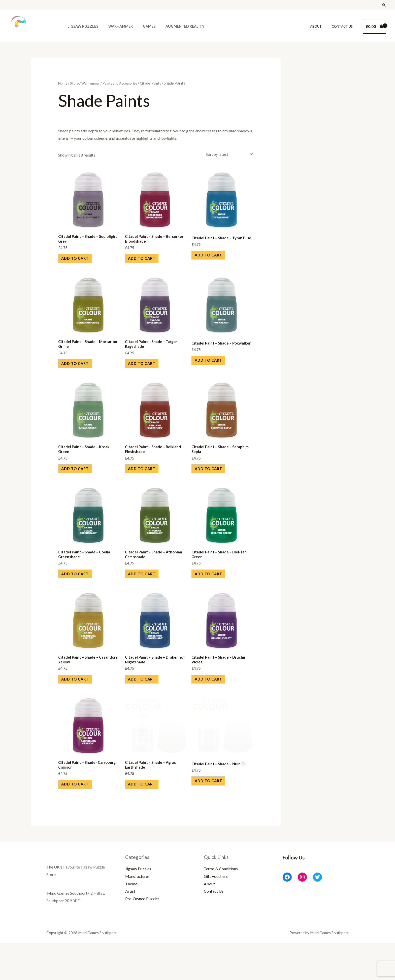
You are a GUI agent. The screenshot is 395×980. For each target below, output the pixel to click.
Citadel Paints (158, 83)
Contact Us (344, 26)
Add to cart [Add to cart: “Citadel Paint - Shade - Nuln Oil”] (213, 815)
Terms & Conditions (221, 906)
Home (63, 83)
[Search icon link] (384, 5)
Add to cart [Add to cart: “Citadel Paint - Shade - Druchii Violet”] (213, 707)
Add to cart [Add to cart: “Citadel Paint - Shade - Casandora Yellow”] (80, 707)
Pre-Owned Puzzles (142, 936)
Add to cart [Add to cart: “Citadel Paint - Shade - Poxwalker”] (213, 374)
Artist (130, 928)
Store (75, 83)
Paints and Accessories (125, 83)
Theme (131, 921)
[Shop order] (227, 155)
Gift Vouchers (216, 913)
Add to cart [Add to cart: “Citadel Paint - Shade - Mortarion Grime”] (80, 374)
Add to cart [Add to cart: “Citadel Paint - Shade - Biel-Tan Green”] (213, 596)
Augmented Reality (175, 26)
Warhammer (116, 26)
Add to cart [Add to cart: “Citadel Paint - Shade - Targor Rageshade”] (147, 374)
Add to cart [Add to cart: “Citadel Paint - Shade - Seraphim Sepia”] (213, 485)
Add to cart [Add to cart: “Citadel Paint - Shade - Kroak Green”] (80, 485)
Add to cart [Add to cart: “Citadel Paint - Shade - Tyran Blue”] (213, 263)
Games (142, 26)
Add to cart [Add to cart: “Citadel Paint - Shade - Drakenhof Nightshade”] (147, 707)
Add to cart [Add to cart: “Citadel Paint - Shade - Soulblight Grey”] (80, 263)
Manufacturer (137, 913)
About (321, 26)
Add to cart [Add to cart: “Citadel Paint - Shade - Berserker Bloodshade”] (147, 263)
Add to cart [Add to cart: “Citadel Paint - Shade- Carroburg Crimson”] (80, 819)
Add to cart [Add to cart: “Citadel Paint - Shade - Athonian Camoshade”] (147, 596)
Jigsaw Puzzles (82, 26)
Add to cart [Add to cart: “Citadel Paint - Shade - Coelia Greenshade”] (80, 596)
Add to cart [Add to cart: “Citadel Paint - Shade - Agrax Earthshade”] (147, 819)
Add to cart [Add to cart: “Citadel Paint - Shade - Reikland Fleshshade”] (147, 485)
